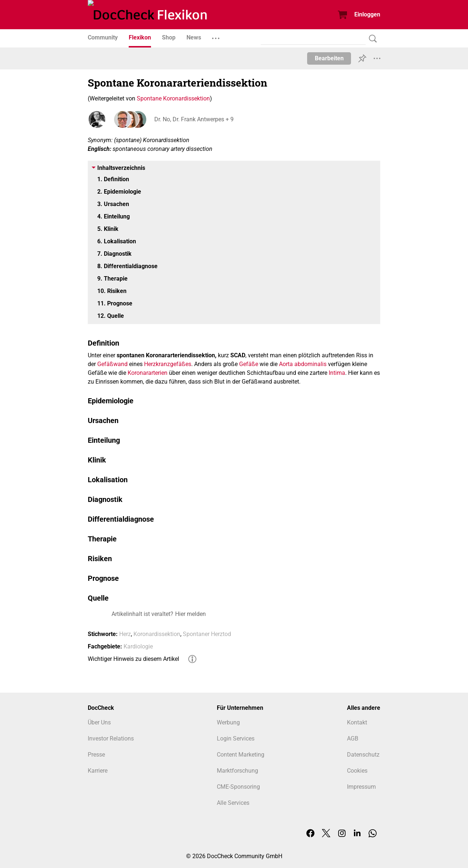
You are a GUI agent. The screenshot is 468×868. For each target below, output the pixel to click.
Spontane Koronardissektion (173, 98)
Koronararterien (148, 373)
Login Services (236, 738)
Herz (125, 634)
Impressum (361, 787)
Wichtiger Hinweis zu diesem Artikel (133, 659)
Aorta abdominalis (303, 364)
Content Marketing (241, 755)
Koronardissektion (157, 634)
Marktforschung (237, 771)
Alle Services (233, 803)
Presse (96, 755)
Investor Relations (111, 738)
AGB (353, 738)
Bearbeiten (329, 58)
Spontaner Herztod (207, 634)
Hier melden (190, 614)
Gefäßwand (112, 364)
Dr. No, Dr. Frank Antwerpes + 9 (193, 119)
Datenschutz (363, 755)
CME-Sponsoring (238, 787)
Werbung (228, 722)
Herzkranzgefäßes (168, 364)
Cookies (357, 771)
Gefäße (249, 364)
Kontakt (357, 722)
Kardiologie (138, 646)
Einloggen (367, 14)
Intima (337, 373)
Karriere (98, 771)
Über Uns (99, 722)
